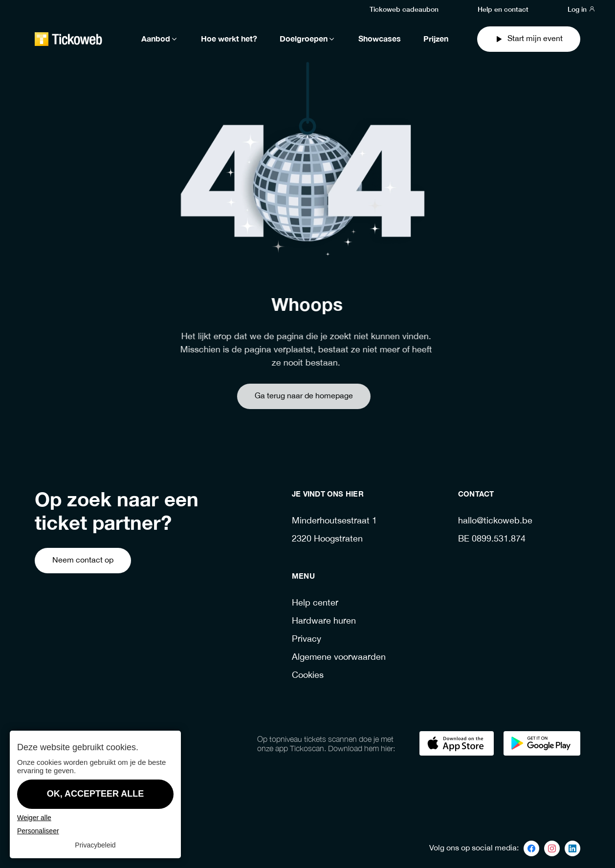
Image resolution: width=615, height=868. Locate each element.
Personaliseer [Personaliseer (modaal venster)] (38, 831)
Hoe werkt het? (229, 39)
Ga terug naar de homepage (287, 396)
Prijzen (436, 39)
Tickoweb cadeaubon (404, 9)
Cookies (308, 676)
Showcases (380, 39)
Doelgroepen (308, 39)
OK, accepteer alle (96, 794)
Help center (315, 603)
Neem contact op (83, 560)
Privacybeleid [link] (95, 845)
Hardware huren (324, 621)
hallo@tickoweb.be (495, 521)
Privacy (307, 640)
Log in (582, 9)
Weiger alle (34, 818)
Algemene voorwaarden (339, 658)
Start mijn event (529, 39)
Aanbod (160, 39)
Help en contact (503, 9)
